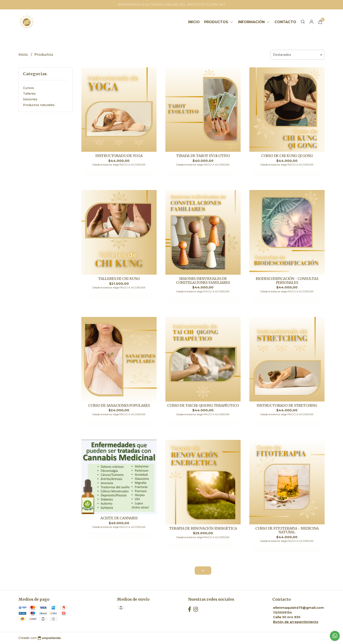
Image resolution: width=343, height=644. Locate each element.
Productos (219, 22)
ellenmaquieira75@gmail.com (298, 608)
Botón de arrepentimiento (296, 622)
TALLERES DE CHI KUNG (119, 279)
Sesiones (30, 99)
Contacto (285, 22)
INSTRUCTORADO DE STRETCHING (287, 405)
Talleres (29, 94)
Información (254, 22)
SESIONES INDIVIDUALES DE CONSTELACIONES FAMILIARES (203, 281)
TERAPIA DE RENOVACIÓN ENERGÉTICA (203, 528)
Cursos (28, 88)
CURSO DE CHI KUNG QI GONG (287, 156)
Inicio (194, 22)
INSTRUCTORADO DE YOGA (119, 156)
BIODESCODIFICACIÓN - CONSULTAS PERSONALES (287, 281)
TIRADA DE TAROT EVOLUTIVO (203, 156)
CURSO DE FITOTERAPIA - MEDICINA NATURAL (287, 530)
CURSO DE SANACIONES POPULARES (119, 405)
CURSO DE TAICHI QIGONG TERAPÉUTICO (203, 405)
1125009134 (283, 613)
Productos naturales (39, 105)
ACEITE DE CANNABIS (119, 518)
